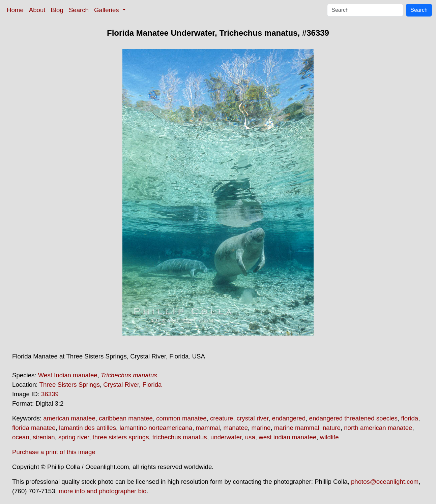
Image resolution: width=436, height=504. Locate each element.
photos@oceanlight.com (385, 482)
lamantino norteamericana (156, 428)
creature (222, 418)
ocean (21, 437)
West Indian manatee (68, 375)
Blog (57, 10)
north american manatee (378, 428)
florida (410, 418)
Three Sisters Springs (70, 385)
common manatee (181, 418)
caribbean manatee (126, 418)
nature (332, 428)
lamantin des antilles (88, 428)
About (37, 10)
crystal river (253, 418)
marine (261, 428)
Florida (152, 385)
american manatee (69, 418)
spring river (74, 437)
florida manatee (34, 428)
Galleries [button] (107, 10)
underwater (226, 437)
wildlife (329, 437)
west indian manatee (287, 437)
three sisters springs (121, 437)
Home (15, 10)
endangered (289, 418)
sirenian (44, 437)
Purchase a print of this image (54, 452)
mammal (208, 428)
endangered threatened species (353, 418)
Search (79, 10)
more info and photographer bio (103, 491)
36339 (50, 394)
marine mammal (297, 428)
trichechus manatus (180, 437)
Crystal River (121, 385)
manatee (236, 428)
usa (250, 437)
